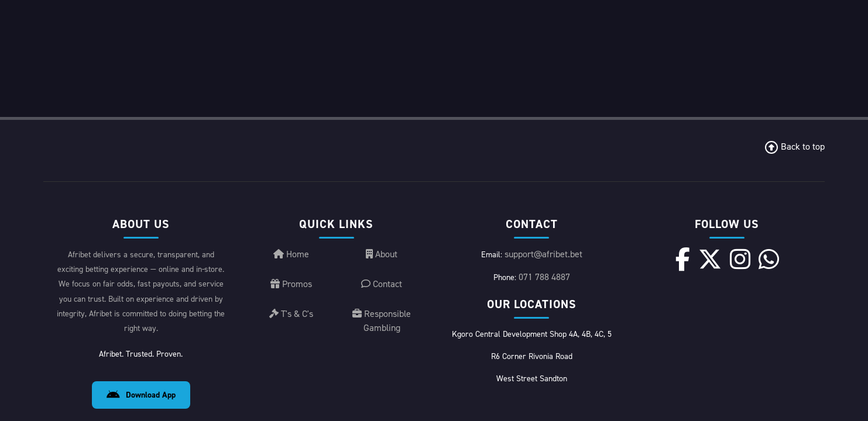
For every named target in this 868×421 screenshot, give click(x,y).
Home (291, 137)
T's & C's (291, 197)
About (382, 137)
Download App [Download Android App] (141, 278)
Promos (291, 167)
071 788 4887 (544, 160)
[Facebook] (683, 142)
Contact (382, 167)
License (748, 400)
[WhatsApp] (769, 142)
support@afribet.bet (543, 137)
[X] (710, 142)
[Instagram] (740, 142)
